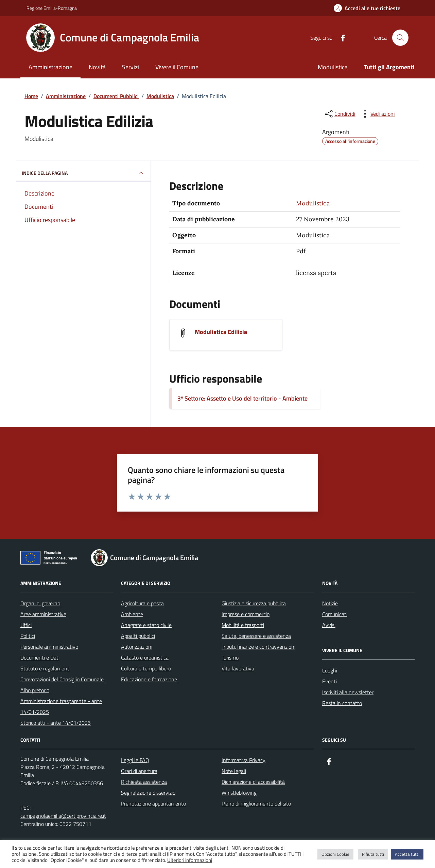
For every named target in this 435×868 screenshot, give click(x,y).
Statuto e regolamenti (45, 668)
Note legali (234, 771)
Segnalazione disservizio (148, 793)
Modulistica (333, 67)
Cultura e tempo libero (146, 668)
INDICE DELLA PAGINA (83, 173)
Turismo (230, 658)
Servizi (130, 67)
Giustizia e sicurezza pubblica (254, 603)
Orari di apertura (139, 771)
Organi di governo (40, 603)
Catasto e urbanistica (145, 658)
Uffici (26, 625)
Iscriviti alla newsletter (348, 692)
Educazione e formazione (149, 679)
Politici (28, 636)
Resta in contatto (342, 703)
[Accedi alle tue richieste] (367, 8)
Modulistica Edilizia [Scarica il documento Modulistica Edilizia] (221, 332)
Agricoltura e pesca (142, 603)
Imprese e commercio (246, 614)
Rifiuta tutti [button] (373, 854)
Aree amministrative (43, 614)
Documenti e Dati (40, 658)
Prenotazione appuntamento (153, 804)
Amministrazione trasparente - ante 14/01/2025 (61, 706)
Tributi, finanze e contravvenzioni (258, 647)
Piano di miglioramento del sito (256, 804)
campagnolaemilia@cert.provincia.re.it (63, 816)
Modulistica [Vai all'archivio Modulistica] (313, 203)
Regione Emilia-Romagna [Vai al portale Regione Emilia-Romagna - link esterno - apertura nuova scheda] (52, 8)
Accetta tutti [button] (407, 854)
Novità (97, 67)
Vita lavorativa (238, 668)
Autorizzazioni (137, 647)
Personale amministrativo (49, 647)
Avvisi (329, 625)
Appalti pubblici (138, 636)
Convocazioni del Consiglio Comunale (62, 679)
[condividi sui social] (340, 114)
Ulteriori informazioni (190, 860)
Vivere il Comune (177, 67)
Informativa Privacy (243, 760)
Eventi (329, 681)
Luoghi (330, 670)
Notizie (330, 603)
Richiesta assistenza (144, 782)
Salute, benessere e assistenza (256, 636)
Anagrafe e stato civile (146, 625)
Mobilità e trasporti (243, 625)
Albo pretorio (35, 690)
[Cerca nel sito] (400, 38)
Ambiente (132, 614)
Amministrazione (50, 67)
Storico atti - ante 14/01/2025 (56, 723)
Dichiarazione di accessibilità (253, 782)
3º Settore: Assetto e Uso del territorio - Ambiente (242, 398)
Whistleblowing (239, 793)
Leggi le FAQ (135, 760)
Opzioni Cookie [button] (335, 854)
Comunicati (335, 614)
